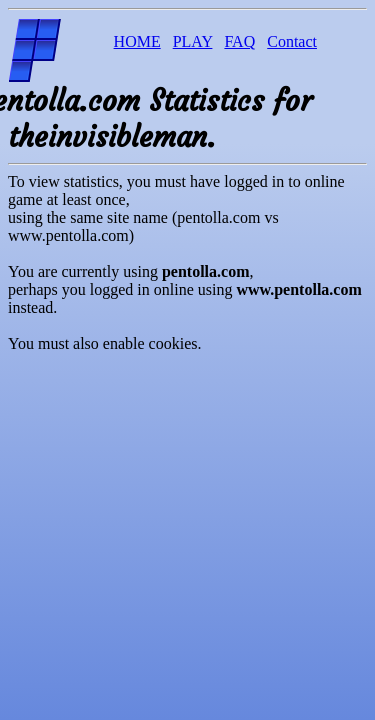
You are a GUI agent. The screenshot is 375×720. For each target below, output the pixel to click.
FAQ (239, 41)
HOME (137, 41)
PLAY (193, 41)
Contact (292, 41)
